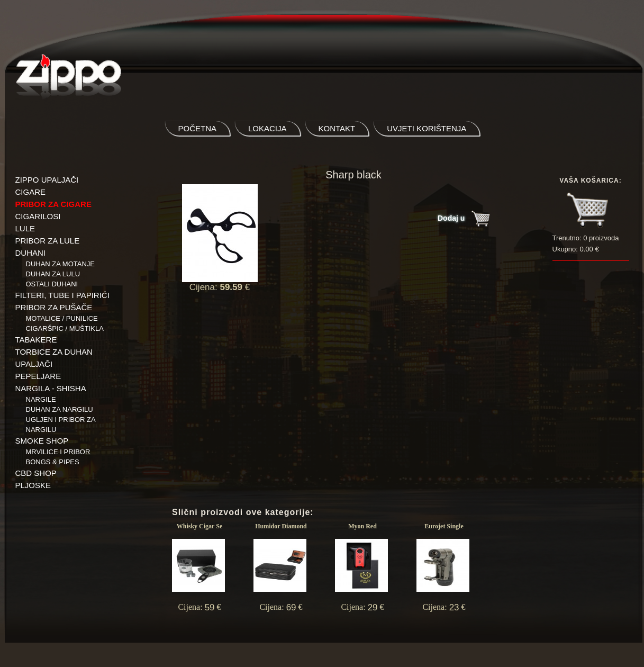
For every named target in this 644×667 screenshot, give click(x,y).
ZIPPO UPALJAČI (47, 180)
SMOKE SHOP (42, 441)
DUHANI (31, 253)
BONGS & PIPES (53, 462)
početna (198, 128)
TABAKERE (36, 340)
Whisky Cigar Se (199, 526)
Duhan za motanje (61, 264)
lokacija (267, 128)
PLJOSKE (33, 485)
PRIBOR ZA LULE (48, 241)
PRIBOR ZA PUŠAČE (54, 307)
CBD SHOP (36, 473)
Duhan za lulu (53, 274)
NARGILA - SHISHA (51, 388)
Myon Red (362, 526)
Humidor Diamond (281, 526)
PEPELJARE (38, 376)
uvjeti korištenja (427, 128)
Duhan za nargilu (60, 409)
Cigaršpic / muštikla (65, 328)
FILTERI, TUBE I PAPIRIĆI (62, 295)
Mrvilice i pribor (58, 452)
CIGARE (31, 192)
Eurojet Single (444, 526)
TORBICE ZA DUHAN (54, 352)
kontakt (337, 128)
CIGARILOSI (38, 216)
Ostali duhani (52, 284)
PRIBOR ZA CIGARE (53, 204)
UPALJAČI (34, 364)
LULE (25, 228)
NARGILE (41, 399)
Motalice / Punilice (62, 318)
